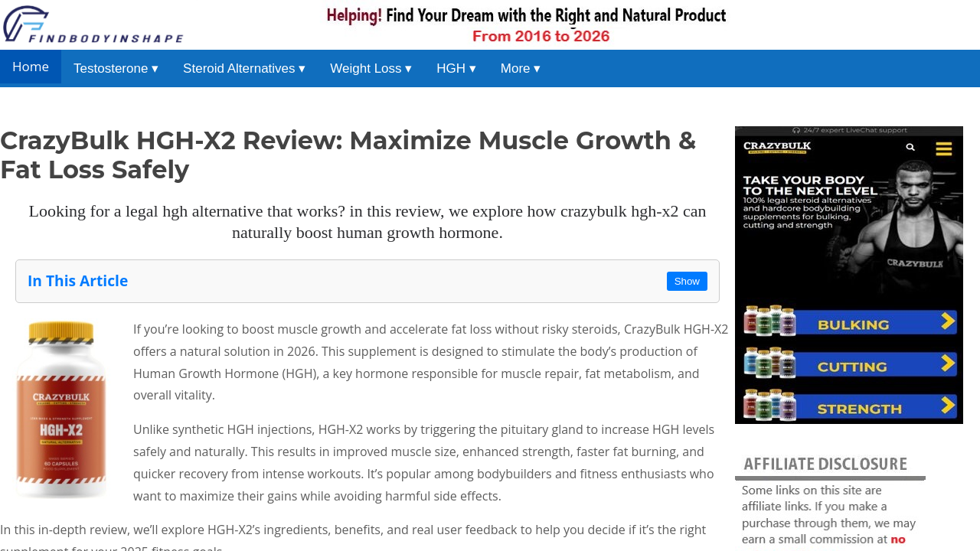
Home (31, 66)
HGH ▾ (456, 68)
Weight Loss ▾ (371, 68)
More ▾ (521, 68)
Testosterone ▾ (116, 68)
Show (687, 281)
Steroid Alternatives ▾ (244, 68)
